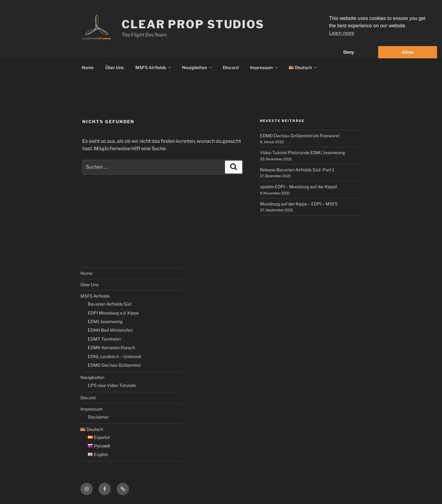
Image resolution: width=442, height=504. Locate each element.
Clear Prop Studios (193, 24)
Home (88, 67)
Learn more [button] (342, 33)
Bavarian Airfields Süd (110, 304)
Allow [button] (408, 52)
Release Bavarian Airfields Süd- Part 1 (297, 170)
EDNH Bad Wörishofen (110, 330)
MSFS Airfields (154, 67)
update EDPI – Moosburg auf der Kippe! (299, 187)
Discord (231, 67)
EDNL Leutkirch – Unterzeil (114, 356)
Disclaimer (98, 417)
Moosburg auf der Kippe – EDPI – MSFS (299, 204)
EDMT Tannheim (104, 339)
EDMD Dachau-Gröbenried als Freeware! (300, 136)
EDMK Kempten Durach (111, 348)
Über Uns (114, 67)
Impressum (264, 67)
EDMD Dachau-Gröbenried (114, 365)
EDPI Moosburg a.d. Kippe (113, 313)
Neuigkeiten (197, 67)
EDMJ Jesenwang (105, 321)
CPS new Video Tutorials (112, 385)
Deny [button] (349, 52)
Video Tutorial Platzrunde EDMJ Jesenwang (302, 152)
